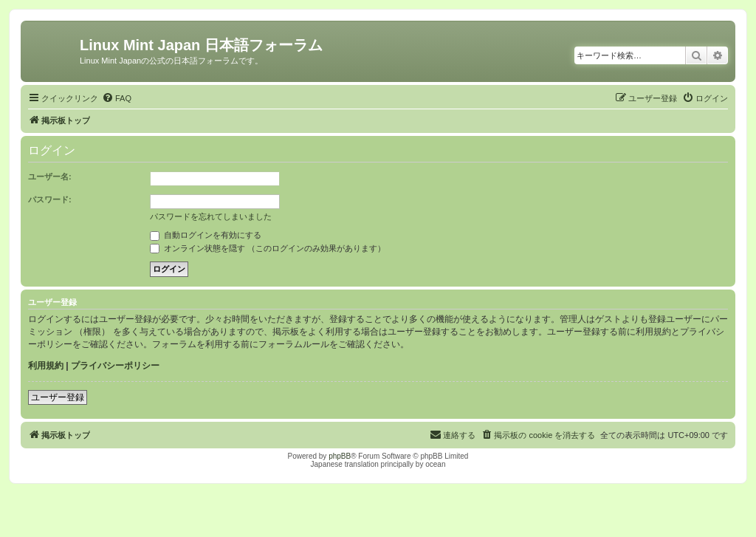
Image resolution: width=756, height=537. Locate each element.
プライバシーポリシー (115, 366)
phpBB (340, 456)
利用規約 (46, 366)
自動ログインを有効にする (206, 235)
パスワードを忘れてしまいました (211, 216)
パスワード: (50, 199)
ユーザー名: (50, 177)
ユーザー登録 (58, 397)
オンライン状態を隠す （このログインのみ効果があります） (268, 248)
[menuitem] (117, 98)
